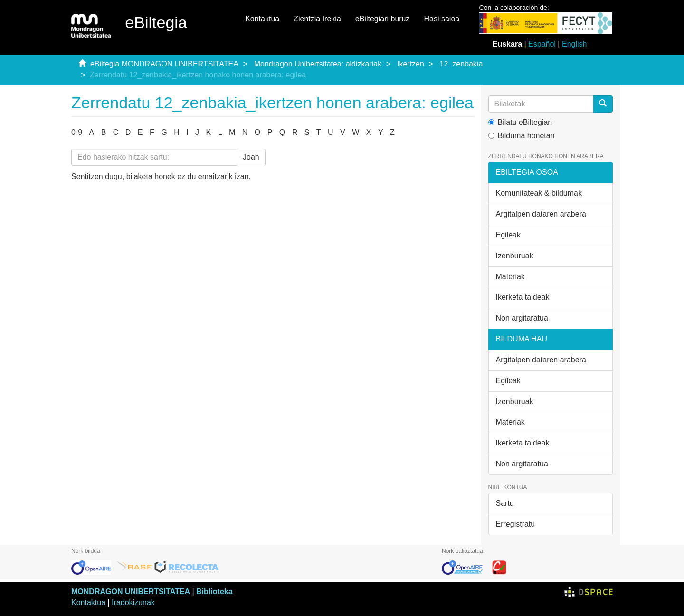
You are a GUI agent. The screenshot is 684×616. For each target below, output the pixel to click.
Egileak (508, 235)
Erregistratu (516, 524)
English (574, 44)
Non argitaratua (522, 318)
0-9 (77, 132)
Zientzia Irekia (317, 19)
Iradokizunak (133, 602)
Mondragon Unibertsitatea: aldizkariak (318, 64)
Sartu (505, 503)
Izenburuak (515, 256)
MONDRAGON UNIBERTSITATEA (131, 592)
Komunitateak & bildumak (539, 193)
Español (542, 44)
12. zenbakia (461, 64)
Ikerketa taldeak (523, 297)
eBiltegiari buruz (383, 19)
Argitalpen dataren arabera (541, 214)
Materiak (510, 277)
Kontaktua (262, 19)
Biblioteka (214, 592)
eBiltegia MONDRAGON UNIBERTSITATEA (164, 64)
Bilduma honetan (522, 136)
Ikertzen (411, 64)
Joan (251, 157)
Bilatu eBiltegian (520, 122)
